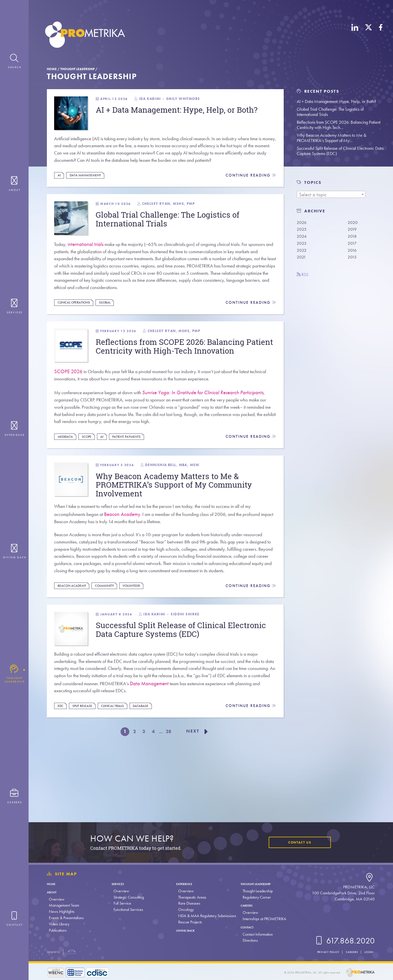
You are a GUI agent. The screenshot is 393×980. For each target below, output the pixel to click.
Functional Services (128, 909)
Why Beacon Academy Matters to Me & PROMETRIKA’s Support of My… (331, 138)
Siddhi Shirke (199, 672)
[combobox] (331, 194)
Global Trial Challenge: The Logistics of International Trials (330, 112)
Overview (57, 899)
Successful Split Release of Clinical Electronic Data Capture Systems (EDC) (340, 151)
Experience (186, 884)
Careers (247, 905)
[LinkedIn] (355, 36)
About (53, 892)
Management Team (64, 905)
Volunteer (137, 640)
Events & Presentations (66, 918)
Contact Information (256, 934)
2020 (353, 222)
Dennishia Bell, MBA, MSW (185, 504)
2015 (353, 259)
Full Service (122, 903)
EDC (62, 770)
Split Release (85, 770)
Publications (58, 930)
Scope (90, 472)
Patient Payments (133, 472)
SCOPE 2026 (69, 403)
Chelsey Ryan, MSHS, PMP (180, 222)
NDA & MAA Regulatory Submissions (206, 916)
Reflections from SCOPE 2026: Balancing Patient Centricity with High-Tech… (339, 125)
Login (368, 952)
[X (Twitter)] (369, 36)
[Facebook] (381, 36)
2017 (353, 244)
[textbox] (331, 195)
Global (109, 328)
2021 (302, 259)
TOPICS (313, 182)
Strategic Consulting (128, 897)
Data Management (88, 190)
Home (52, 69)
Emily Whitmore (197, 100)
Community (108, 640)
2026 (302, 222)
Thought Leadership (77, 69)
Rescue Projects (189, 922)
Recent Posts (318, 91)
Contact (248, 927)
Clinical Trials (118, 770)
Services (120, 884)
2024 (302, 237)
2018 (353, 237)
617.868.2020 (344, 941)
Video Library (59, 924)
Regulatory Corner (255, 897)
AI (60, 190)
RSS (304, 277)
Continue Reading (250, 191)
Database (148, 770)
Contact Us (297, 842)
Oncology (185, 909)
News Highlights (62, 912)
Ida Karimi (160, 100)
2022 (302, 252)
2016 (353, 252)
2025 (302, 230)
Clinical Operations (76, 328)
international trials (88, 265)
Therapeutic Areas (191, 897)
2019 (353, 230)
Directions (249, 940)
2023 (302, 244)
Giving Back (187, 930)
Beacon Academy (128, 555)
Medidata (67, 472)
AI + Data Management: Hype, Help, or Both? (336, 101)
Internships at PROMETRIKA (263, 919)
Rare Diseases (188, 903)
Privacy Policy (322, 952)
